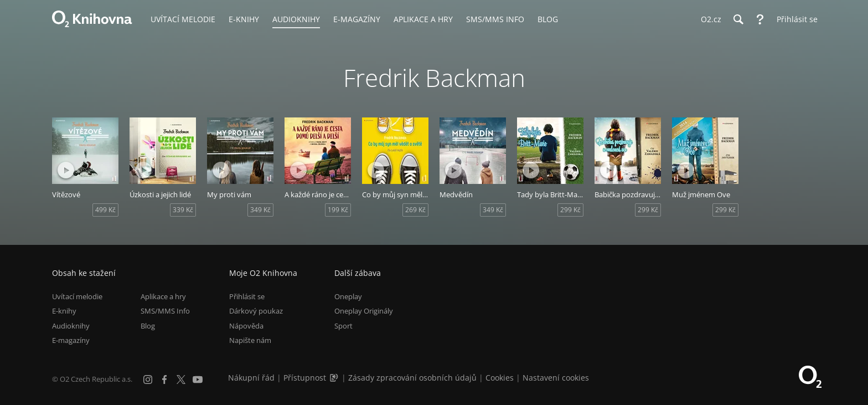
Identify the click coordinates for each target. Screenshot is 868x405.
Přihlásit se (247, 296)
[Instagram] (148, 380)
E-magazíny (71, 340)
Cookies (500, 378)
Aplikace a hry (163, 296)
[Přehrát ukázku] (66, 170)
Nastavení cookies (556, 378)
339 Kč (183, 210)
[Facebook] (164, 380)
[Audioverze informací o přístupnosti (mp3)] (335, 378)
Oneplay (348, 296)
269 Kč (415, 210)
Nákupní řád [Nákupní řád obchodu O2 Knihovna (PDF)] (251, 378)
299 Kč (570, 210)
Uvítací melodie (77, 296)
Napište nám (250, 340)
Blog (148, 326)
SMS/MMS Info (165, 311)
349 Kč (260, 210)
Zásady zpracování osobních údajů (412, 378)
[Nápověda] (760, 19)
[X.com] (181, 380)
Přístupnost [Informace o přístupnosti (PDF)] (305, 378)
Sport (343, 326)
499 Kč (105, 210)
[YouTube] (198, 380)
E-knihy (64, 311)
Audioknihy (71, 326)
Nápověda (246, 326)
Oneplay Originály (364, 311)
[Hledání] (738, 19)
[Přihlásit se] (794, 19)
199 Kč (338, 210)
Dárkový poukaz (256, 311)
